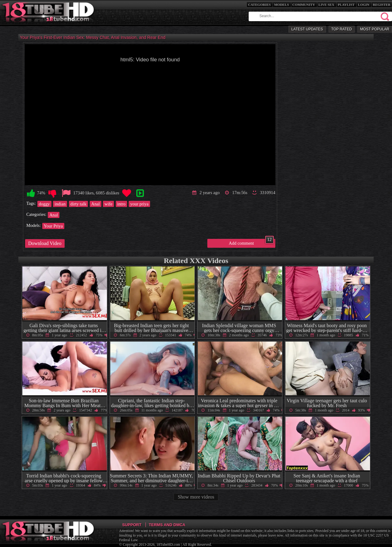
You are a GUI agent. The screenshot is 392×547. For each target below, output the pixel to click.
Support (132, 525)
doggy (44, 204)
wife (108, 204)
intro (121, 204)
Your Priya (53, 226)
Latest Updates (307, 29)
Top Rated (342, 29)
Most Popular (375, 29)
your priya (139, 204)
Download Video (45, 243)
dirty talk (78, 204)
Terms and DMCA (167, 525)
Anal (96, 204)
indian (60, 204)
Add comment (251, 242)
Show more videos (196, 497)
